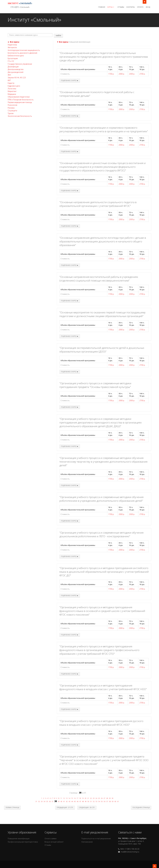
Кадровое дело (14, 86)
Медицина (12, 94)
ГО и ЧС (11, 61)
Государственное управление (20, 64)
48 (83, 801)
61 (118, 801)
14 (69, 798)
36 (50, 801)
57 (107, 801)
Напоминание (87, 842)
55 (102, 801)
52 (94, 801)
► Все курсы (13, 42)
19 (83, 798)
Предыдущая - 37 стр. (65, 807)
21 (88, 798)
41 (64, 801)
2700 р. (142, 74)
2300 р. (132, 74)
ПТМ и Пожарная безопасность (21, 100)
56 (105, 801)
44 (72, 801)
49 (86, 801)
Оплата (140, 7)
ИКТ (9, 80)
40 (61, 801)
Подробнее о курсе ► (70, 80)
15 (72, 798)
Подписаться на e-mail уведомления (96, 839)
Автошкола (12, 47)
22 (91, 798)
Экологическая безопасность (20, 116)
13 (67, 798)
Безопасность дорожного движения (22, 53)
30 (113, 798)
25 (99, 798)
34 (44, 801)
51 (91, 801)
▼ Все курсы (63, 42)
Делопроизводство (16, 69)
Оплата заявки (50, 839)
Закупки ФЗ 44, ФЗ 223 (17, 78)
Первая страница (12, 807)
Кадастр (11, 83)
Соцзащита (12, 111)
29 (110, 798)
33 (42, 801)
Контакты (131, 7)
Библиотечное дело (16, 56)
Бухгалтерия (13, 58)
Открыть (145, 2)
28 (107, 798)
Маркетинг (12, 91)
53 (96, 801)
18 (80, 798)
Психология (12, 105)
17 (77, 798)
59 (113, 801)
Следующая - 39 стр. (87, 807)
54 (99, 801)
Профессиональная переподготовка (23, 842)
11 (61, 798)
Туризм (11, 113)
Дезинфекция (13, 67)
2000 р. (122, 74)
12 (64, 798)
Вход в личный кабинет (54, 842)
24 (96, 798)
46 (78, 801)
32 (39, 801)
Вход (148, 7)
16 (75, 798)
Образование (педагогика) (19, 97)
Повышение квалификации (19, 839)
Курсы (111, 7)
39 (59, 801)
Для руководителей (16, 72)
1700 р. (111, 74)
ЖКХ (9, 75)
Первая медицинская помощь (20, 102)
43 (69, 801)
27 (104, 798)
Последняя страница (141, 807)
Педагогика (12, 45)
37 (53, 801)
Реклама (11, 108)
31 (36, 801)
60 (115, 801)
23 (94, 798)
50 (88, 801)
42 (67, 801)
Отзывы (121, 7)
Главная (102, 7)
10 (59, 798)
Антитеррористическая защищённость (24, 50)
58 (110, 801)
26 (102, 798)
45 (75, 801)
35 (47, 801)
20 (86, 798)
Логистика (12, 89)
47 (80, 801)
